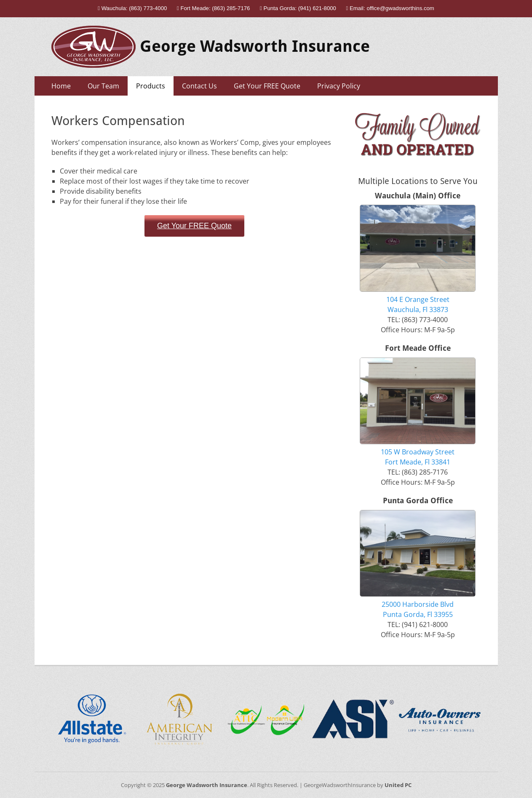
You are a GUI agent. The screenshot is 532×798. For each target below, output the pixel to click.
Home (61, 86)
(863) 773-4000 (148, 8)
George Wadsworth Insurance (255, 46)
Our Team (103, 86)
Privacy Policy (339, 86)
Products (151, 86)
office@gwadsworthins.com (400, 8)
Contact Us (199, 86)
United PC (398, 785)
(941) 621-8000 (317, 8)
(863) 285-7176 (231, 8)
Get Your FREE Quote (267, 86)
